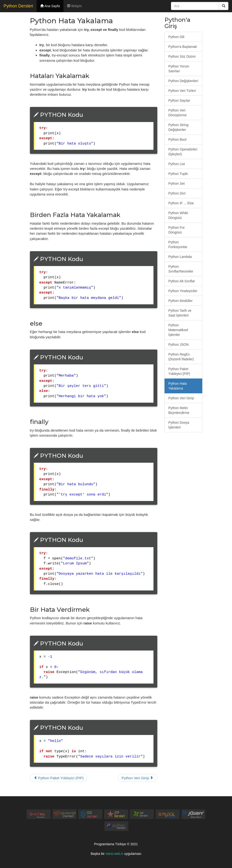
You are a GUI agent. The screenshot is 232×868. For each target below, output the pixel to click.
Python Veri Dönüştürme (177, 113)
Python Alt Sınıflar (182, 281)
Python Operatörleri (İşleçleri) (183, 152)
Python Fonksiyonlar (178, 245)
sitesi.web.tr (114, 854)
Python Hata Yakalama (178, 386)
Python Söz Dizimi (182, 56)
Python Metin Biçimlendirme (179, 410)
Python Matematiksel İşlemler (178, 330)
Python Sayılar (179, 100)
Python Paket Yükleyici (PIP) (59, 778)
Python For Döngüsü (176, 230)
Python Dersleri (18, 6)
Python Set (177, 184)
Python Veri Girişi (138, 778)
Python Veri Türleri (182, 91)
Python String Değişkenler (178, 127)
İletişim (74, 6)
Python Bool (177, 139)
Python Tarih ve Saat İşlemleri (180, 313)
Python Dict (177, 193)
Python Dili (176, 37)
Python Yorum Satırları (179, 69)
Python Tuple (178, 174)
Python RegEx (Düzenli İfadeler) (181, 357)
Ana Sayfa (50, 6)
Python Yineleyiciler (183, 291)
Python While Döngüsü (178, 215)
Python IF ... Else (181, 203)
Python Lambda (180, 257)
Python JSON (178, 345)
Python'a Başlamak (183, 47)
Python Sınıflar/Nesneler (181, 269)
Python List (177, 164)
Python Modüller (180, 301)
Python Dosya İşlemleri (179, 425)
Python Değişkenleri (183, 81)
